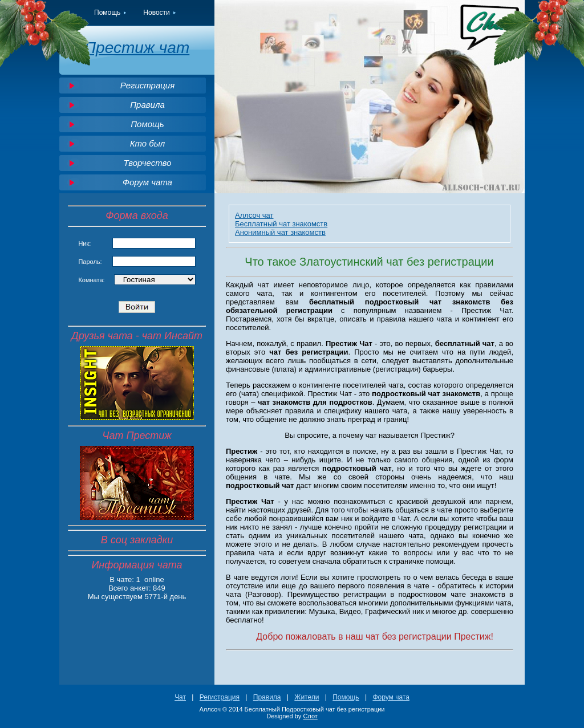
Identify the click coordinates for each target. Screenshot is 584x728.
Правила (147, 105)
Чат (180, 697)
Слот (310, 716)
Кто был (148, 143)
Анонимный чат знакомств (280, 232)
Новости (156, 13)
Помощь (107, 13)
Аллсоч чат (254, 215)
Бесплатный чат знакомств (281, 224)
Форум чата (147, 182)
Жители (307, 697)
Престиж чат (137, 48)
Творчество (148, 163)
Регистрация (147, 85)
